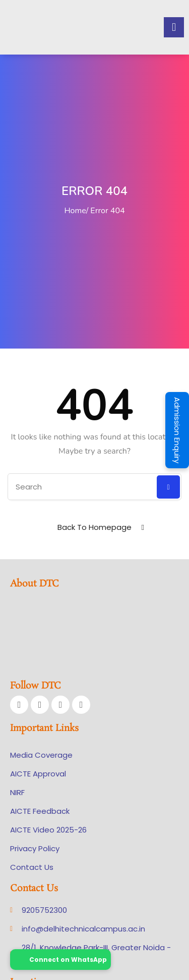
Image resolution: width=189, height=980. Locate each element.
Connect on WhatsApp (60, 960)
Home (75, 211)
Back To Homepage (94, 527)
